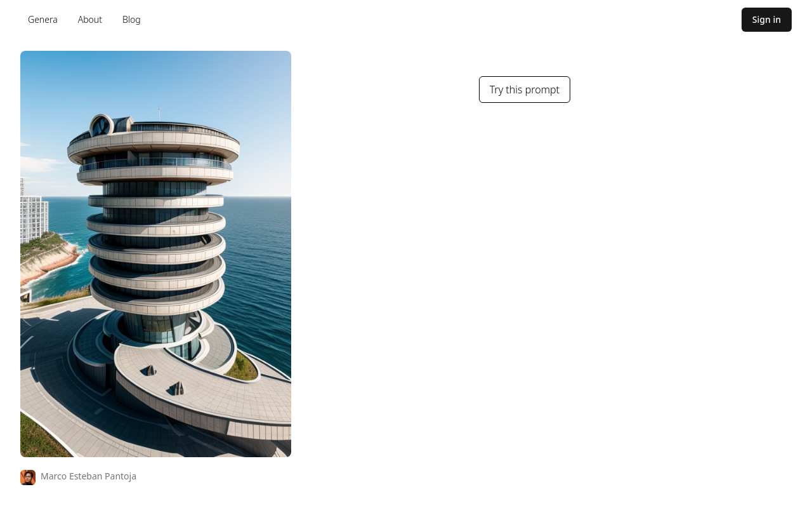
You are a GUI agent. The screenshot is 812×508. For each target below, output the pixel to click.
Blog (132, 19)
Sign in (767, 19)
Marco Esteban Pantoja (88, 476)
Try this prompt (525, 90)
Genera (43, 19)
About (90, 19)
